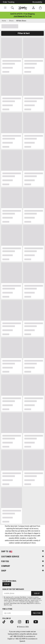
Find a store (7, 609)
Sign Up (7, 584)
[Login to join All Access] (22, 14)
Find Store (37, 613)
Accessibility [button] (37, 2)
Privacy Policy (15, 602)
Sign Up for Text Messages (13, 589)
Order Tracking (9, 2)
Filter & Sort (22, 33)
